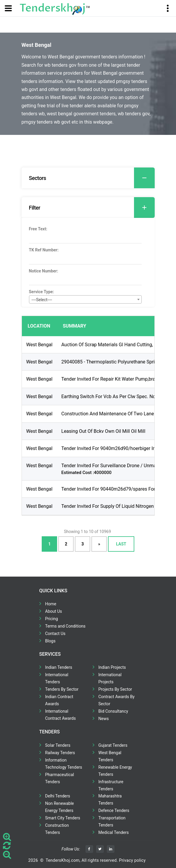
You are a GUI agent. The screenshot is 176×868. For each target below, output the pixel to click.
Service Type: (42, 292)
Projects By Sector (115, 689)
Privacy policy (132, 860)
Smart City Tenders (63, 818)
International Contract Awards (61, 715)
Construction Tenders (57, 829)
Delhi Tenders (58, 796)
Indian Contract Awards (59, 700)
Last (121, 544)
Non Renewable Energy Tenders (60, 807)
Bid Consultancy (113, 711)
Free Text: (38, 229)
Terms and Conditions (66, 626)
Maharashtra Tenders (110, 800)
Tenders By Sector (62, 689)
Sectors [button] (92, 178)
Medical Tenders (114, 832)
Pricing (52, 619)
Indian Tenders (59, 667)
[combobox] (85, 299)
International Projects (110, 678)
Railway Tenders (60, 753)
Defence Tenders (114, 810)
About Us (54, 611)
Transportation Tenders (112, 821)
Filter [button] (92, 208)
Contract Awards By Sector (117, 700)
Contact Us (55, 634)
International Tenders (57, 678)
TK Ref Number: (44, 250)
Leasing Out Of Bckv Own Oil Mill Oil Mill (103, 431)
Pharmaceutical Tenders (60, 778)
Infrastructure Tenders (111, 785)
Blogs (50, 641)
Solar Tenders (58, 745)
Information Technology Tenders (64, 764)
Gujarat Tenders (113, 745)
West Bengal (39, 345)
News (104, 719)
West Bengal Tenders (110, 756)
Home (51, 604)
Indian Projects (112, 667)
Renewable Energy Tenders (115, 771)
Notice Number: (44, 271)
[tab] (88, 178)
